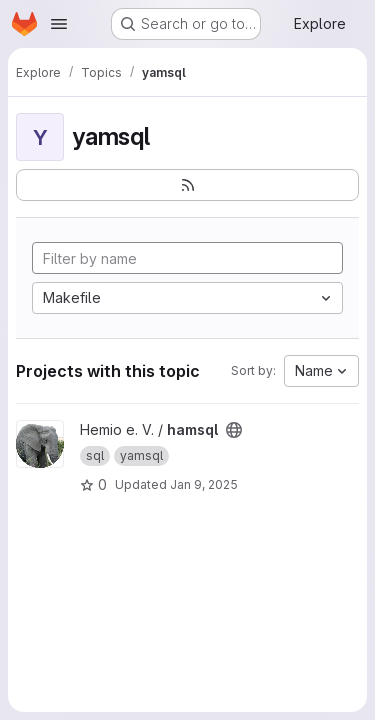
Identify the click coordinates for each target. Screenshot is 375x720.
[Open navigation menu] (59, 24)
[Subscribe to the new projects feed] (187, 185)
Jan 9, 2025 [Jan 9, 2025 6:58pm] (204, 484)
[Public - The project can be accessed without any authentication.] (234, 430)
